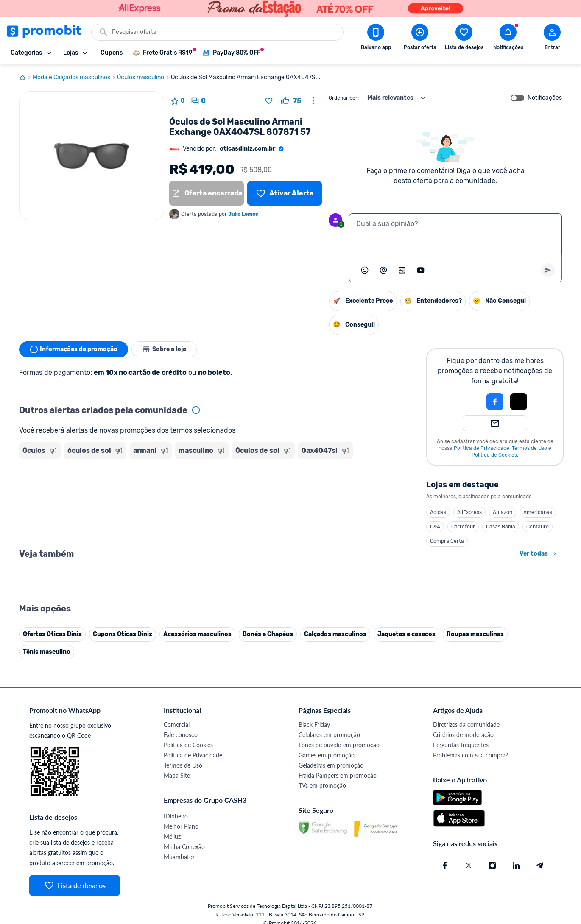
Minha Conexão (184, 847)
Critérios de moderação (463, 735)
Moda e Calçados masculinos (75, 78)
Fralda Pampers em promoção (338, 775)
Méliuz (172, 836)
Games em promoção (327, 755)
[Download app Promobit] (376, 39)
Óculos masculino (144, 78)
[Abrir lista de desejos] (464, 39)
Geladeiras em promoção (331, 765)
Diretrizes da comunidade (466, 724)
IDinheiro (176, 816)
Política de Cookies (494, 455)
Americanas (538, 512)
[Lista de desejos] (285, 193)
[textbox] (455, 234)
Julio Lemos (243, 214)
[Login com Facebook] (495, 402)
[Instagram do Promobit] (492, 865)
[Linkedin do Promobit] (516, 865)
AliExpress (469, 512)
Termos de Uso (529, 448)
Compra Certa (447, 541)
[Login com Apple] (519, 402)
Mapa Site (177, 775)
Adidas (438, 512)
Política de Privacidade (482, 448)
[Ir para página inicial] (26, 78)
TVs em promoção (322, 786)
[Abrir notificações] (508, 39)
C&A (435, 527)
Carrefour (463, 527)
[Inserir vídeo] (421, 270)
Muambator (179, 857)
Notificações (545, 98)
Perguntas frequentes (461, 745)
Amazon (503, 512)
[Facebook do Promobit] (445, 865)
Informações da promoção (74, 349)
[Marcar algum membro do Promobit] (383, 270)
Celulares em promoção (329, 735)
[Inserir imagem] (402, 270)
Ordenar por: (344, 98)
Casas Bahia (501, 527)
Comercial (177, 724)
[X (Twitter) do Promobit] (469, 865)
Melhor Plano (181, 826)
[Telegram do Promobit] (540, 865)
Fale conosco (181, 735)
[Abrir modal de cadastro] (552, 39)
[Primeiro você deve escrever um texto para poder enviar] (548, 270)
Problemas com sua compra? (471, 755)
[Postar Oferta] (420, 39)
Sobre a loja (164, 349)
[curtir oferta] (291, 101)
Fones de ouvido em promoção (339, 745)
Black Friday (314, 724)
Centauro (538, 527)
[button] (466, 402)
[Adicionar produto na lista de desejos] (269, 101)
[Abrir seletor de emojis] (365, 270)
